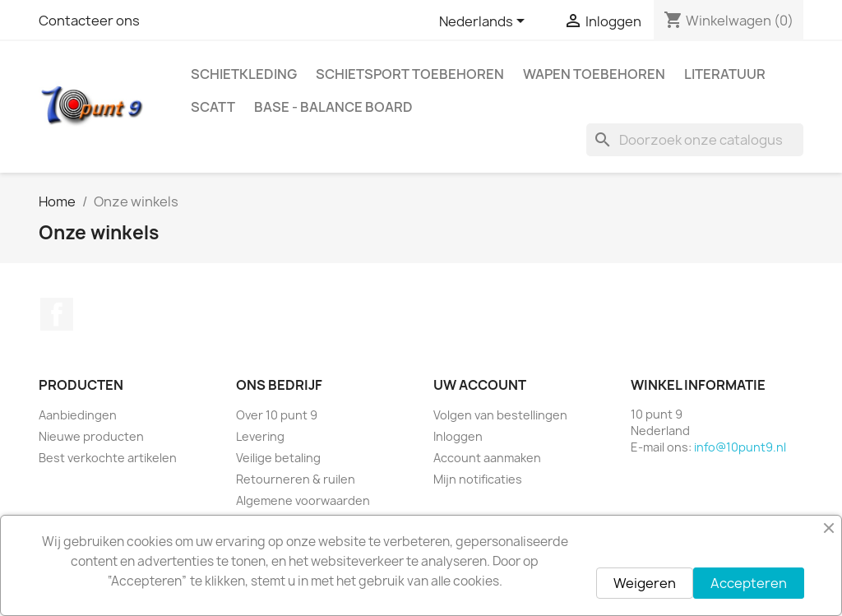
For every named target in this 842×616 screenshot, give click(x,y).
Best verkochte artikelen (108, 458)
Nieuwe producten (91, 436)
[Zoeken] (695, 140)
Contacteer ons (89, 21)
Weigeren (645, 583)
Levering (260, 436)
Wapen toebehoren (594, 74)
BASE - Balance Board (333, 107)
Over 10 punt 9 (277, 415)
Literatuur (725, 74)
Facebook (57, 314)
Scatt (213, 107)
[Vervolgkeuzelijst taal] (485, 22)
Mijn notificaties (478, 479)
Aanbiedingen (78, 415)
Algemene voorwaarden (303, 500)
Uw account (480, 385)
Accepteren (749, 583)
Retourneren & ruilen (296, 479)
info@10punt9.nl (740, 447)
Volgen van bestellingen (500, 415)
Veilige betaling (278, 458)
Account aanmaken (487, 458)
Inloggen (458, 436)
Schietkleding (244, 74)
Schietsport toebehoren (410, 74)
